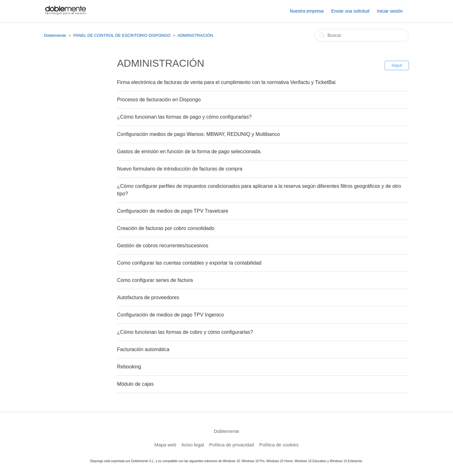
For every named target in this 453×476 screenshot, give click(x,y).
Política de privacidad (232, 445)
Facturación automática (143, 349)
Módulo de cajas (135, 384)
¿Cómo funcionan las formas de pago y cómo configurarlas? (184, 117)
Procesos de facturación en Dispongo (159, 100)
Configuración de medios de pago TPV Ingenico (170, 315)
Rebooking (129, 367)
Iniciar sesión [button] (390, 11)
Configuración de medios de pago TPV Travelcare (173, 211)
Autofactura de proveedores (148, 297)
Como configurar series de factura (155, 280)
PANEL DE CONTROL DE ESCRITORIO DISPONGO (122, 35)
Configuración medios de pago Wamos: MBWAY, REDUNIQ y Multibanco (199, 134)
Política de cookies (279, 445)
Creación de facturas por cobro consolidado (166, 228)
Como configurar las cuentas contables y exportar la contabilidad (189, 263)
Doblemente (55, 35)
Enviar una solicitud (350, 11)
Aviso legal (193, 445)
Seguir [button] (397, 65)
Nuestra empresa (307, 11)
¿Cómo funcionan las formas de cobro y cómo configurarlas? (185, 332)
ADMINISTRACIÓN (195, 35)
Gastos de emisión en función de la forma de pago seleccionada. (189, 151)
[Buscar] (362, 35)
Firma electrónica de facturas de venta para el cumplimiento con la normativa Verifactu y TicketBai (226, 82)
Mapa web (165, 445)
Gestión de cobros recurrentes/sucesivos (163, 246)
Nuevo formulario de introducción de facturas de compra (180, 169)
